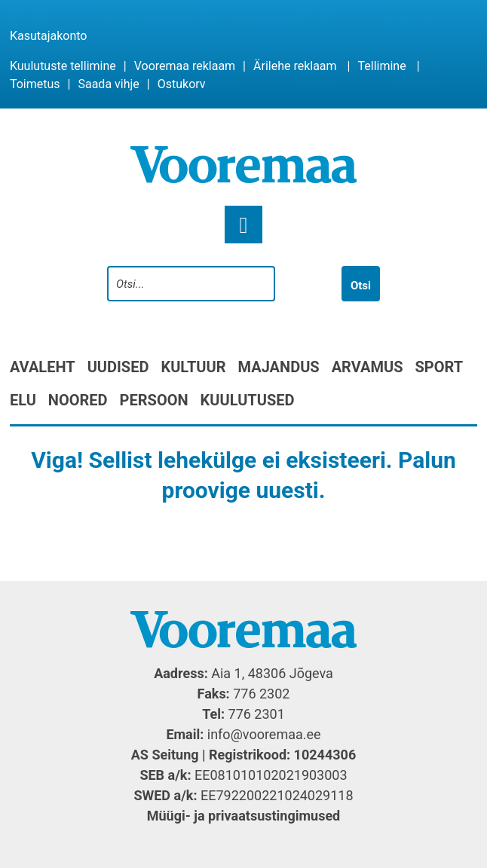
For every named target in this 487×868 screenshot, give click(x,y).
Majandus (279, 367)
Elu (23, 400)
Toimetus (35, 84)
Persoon (154, 400)
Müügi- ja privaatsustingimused (244, 816)
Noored (78, 400)
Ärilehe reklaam (295, 66)
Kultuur (193, 367)
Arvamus (368, 367)
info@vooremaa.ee (264, 734)
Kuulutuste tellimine (63, 66)
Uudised (118, 367)
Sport (439, 367)
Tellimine (381, 66)
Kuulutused (248, 400)
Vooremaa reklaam (185, 66)
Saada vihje (108, 84)
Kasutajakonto (49, 36)
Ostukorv (182, 84)
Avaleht (43, 367)
